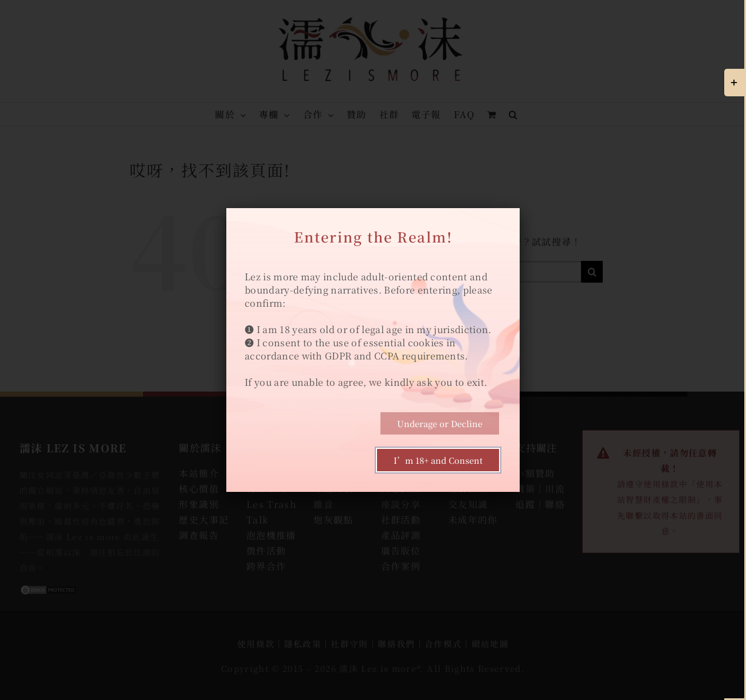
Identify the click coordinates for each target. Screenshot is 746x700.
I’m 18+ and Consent (438, 460)
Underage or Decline (440, 423)
